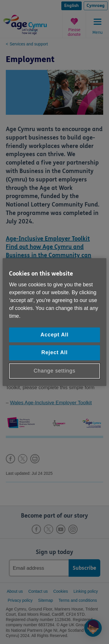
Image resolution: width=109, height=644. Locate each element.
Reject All (54, 353)
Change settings (55, 371)
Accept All (54, 335)
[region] (54, 322)
